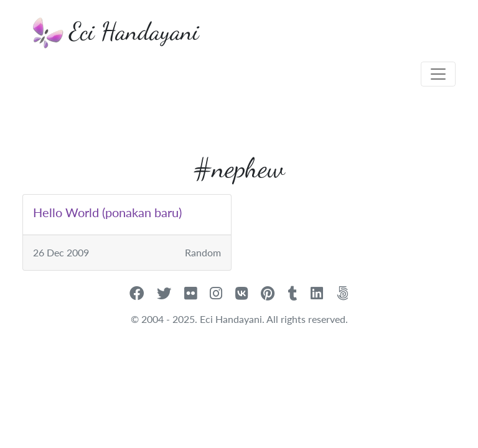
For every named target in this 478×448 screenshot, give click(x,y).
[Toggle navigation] (438, 74)
